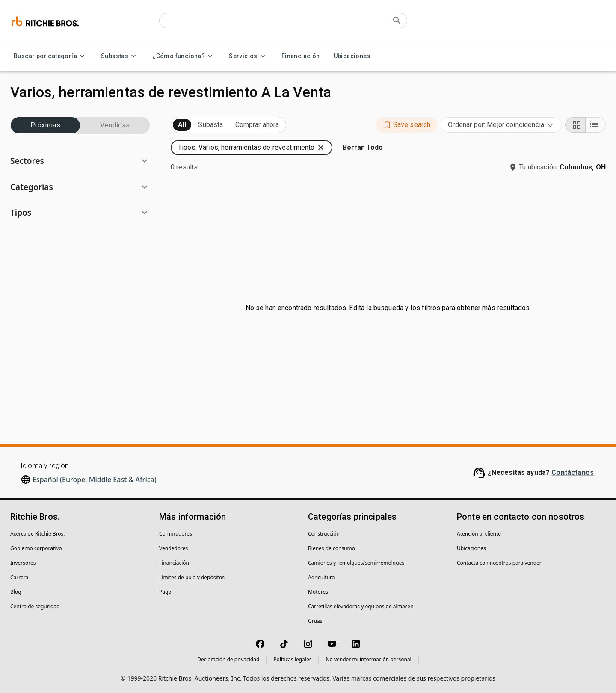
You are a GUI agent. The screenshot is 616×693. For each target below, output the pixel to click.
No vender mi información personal (368, 659)
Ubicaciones (352, 56)
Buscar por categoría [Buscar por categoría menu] (50, 56)
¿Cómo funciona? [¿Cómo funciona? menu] (184, 56)
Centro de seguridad (35, 606)
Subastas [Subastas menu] (120, 56)
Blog (16, 592)
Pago (165, 592)
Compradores (176, 534)
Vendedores (173, 548)
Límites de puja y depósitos (192, 577)
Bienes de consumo (332, 548)
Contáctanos (573, 472)
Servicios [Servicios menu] (248, 56)
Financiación (301, 56)
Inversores (23, 563)
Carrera (19, 577)
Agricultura (321, 577)
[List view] (595, 125)
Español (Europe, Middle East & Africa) (95, 480)
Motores (318, 592)
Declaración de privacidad (228, 659)
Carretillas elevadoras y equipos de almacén (361, 606)
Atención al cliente (479, 534)
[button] (80, 161)
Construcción (324, 534)
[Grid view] (575, 125)
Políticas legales (292, 659)
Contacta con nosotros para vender (499, 563)
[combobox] (501, 125)
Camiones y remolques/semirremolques (356, 563)
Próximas (45, 125)
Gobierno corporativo (36, 548)
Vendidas (115, 125)
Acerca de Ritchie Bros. (38, 534)
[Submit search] (397, 21)
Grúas (315, 621)
